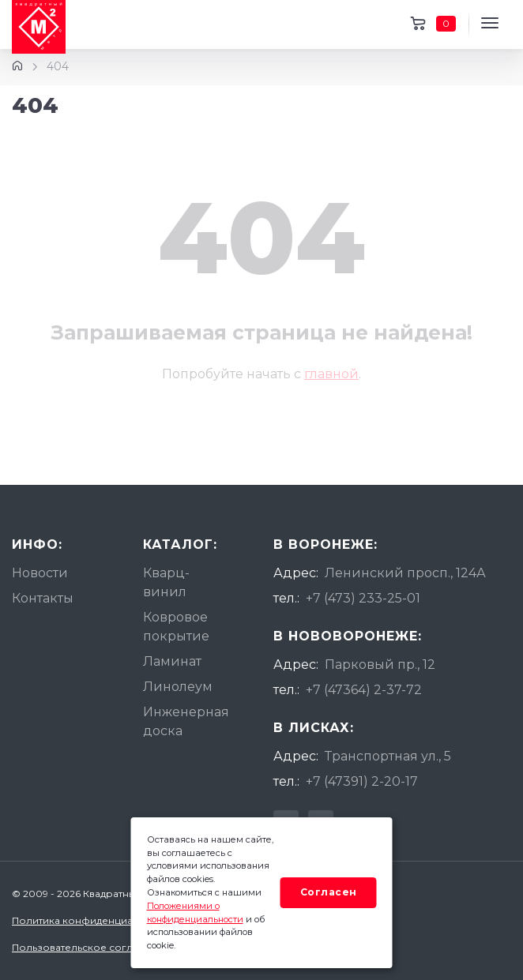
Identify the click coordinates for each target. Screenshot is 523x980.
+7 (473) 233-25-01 (363, 598)
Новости (40, 573)
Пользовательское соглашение (92, 947)
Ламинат (172, 661)
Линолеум (178, 687)
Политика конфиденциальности (92, 920)
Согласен (329, 892)
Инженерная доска (186, 721)
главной (331, 374)
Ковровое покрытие (176, 627)
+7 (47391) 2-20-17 (362, 781)
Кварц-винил (166, 582)
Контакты (43, 598)
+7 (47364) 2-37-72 (364, 690)
